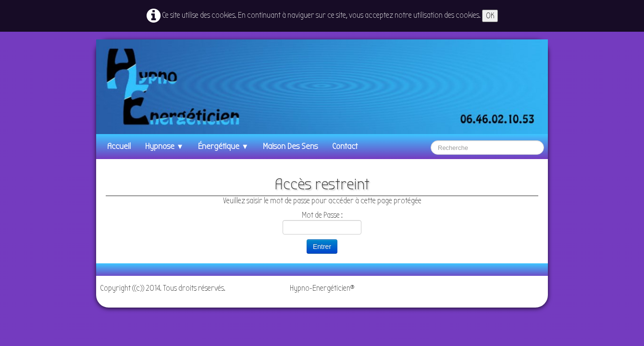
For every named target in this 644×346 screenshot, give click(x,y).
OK (490, 16)
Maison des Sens (290, 146)
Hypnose (164, 146)
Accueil (119, 146)
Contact (345, 146)
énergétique (223, 146)
